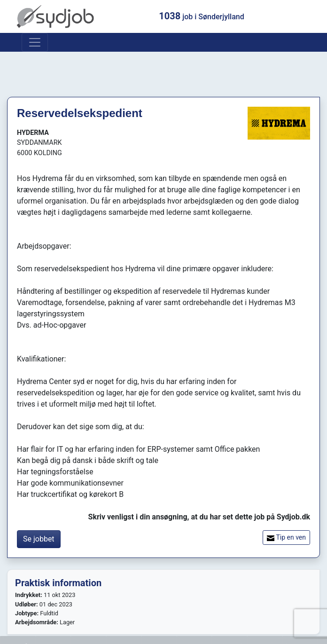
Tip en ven (286, 538)
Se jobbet (39, 539)
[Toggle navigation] (35, 42)
